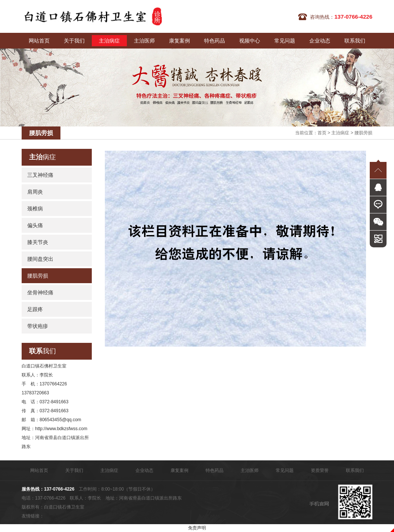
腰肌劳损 (363, 133)
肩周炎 (35, 192)
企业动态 (320, 41)
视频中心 (250, 41)
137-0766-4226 (59, 489)
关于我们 (74, 41)
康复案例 (179, 41)
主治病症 (109, 41)
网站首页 (39, 41)
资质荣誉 (320, 470)
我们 (43, 351)
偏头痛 (35, 225)
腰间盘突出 (40, 259)
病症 (43, 157)
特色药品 (215, 41)
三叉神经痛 (40, 175)
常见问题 (285, 41)
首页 (322, 133)
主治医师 (144, 41)
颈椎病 (35, 209)
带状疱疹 (38, 326)
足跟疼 (35, 309)
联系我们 (355, 41)
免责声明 (197, 528)
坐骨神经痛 (40, 292)
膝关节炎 (38, 242)
